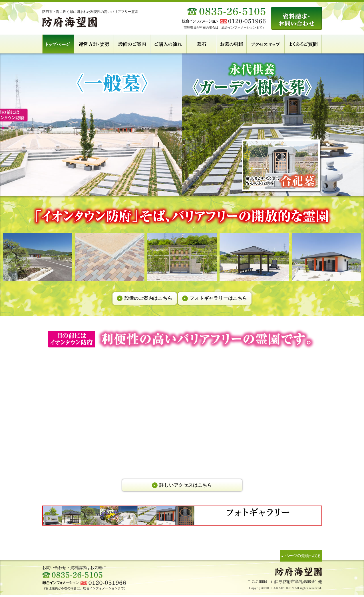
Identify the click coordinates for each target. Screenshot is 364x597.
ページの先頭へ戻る (297, 557)
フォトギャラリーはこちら (226, 297)
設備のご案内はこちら (140, 297)
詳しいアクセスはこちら (186, 486)
